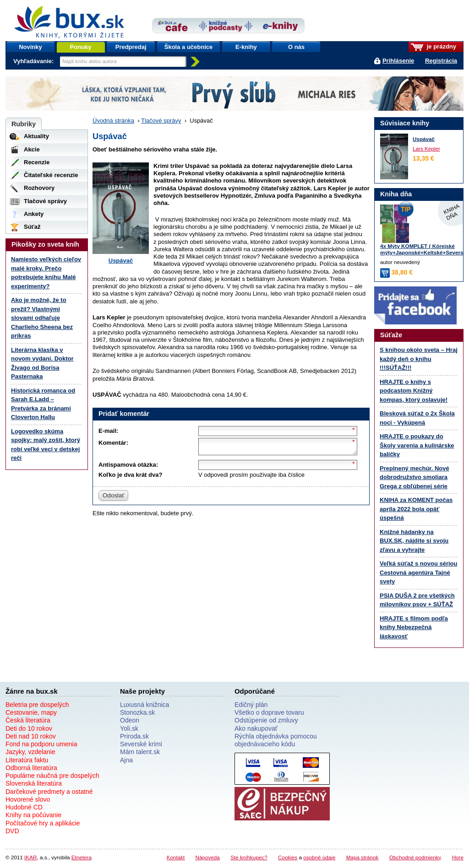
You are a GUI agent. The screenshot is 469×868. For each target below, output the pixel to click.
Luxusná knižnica (145, 705)
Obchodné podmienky (415, 857)
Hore (458, 857)
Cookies (288, 857)
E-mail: (108, 431)
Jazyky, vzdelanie (30, 752)
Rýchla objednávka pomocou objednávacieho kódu (276, 740)
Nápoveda (208, 857)
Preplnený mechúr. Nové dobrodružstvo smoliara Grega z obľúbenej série (414, 477)
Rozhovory (39, 188)
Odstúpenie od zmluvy (266, 720)
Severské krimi (141, 744)
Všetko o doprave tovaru (269, 712)
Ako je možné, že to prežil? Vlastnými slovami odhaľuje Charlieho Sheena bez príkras (42, 318)
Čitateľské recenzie (51, 175)
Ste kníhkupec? (249, 857)
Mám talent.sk (140, 752)
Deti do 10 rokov (29, 728)
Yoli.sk (129, 728)
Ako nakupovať (256, 728)
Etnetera (82, 857)
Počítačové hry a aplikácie (43, 823)
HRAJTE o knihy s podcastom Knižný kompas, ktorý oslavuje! (414, 391)
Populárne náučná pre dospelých (52, 776)
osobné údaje (319, 857)
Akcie (32, 149)
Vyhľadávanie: (34, 61)
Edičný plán (251, 705)
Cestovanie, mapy (31, 712)
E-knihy (246, 47)
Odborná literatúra (31, 768)
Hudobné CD (24, 807)
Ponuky (81, 47)
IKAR (30, 857)
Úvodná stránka (113, 121)
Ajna (126, 760)
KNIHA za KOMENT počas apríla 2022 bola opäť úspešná (416, 509)
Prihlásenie (398, 61)
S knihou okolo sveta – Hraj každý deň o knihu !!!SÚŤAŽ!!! (419, 359)
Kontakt (176, 857)
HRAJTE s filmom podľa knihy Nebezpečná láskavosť (414, 627)
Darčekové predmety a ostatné (49, 792)
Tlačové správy (161, 121)
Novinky (30, 47)
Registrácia (441, 61)
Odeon (130, 720)
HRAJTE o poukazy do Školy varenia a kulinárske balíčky (417, 445)
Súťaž (32, 227)
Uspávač (121, 261)
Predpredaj (131, 47)
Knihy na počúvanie (33, 815)
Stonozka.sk (137, 712)
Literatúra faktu (27, 760)
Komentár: (113, 443)
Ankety (34, 214)
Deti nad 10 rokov (31, 736)
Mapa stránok (363, 857)
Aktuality (36, 136)
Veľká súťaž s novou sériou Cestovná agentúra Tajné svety (418, 572)
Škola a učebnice (189, 47)
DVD (12, 831)
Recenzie (37, 162)
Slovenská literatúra (34, 783)
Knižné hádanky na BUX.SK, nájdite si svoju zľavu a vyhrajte (414, 541)
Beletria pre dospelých (37, 705)
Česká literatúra (28, 720)
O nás (296, 47)
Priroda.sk (134, 736)
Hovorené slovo (28, 799)
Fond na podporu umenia (41, 744)
